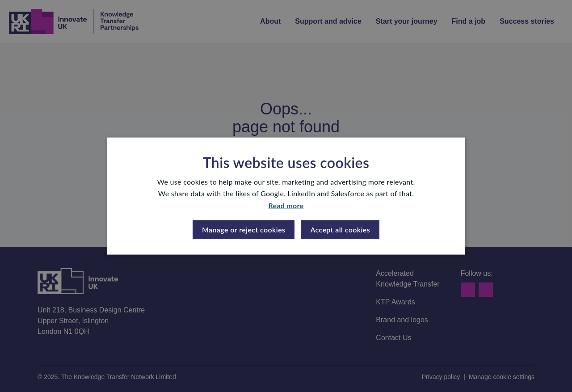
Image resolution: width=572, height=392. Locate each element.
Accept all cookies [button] (340, 230)
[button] (244, 230)
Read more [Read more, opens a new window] (286, 205)
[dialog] (286, 196)
